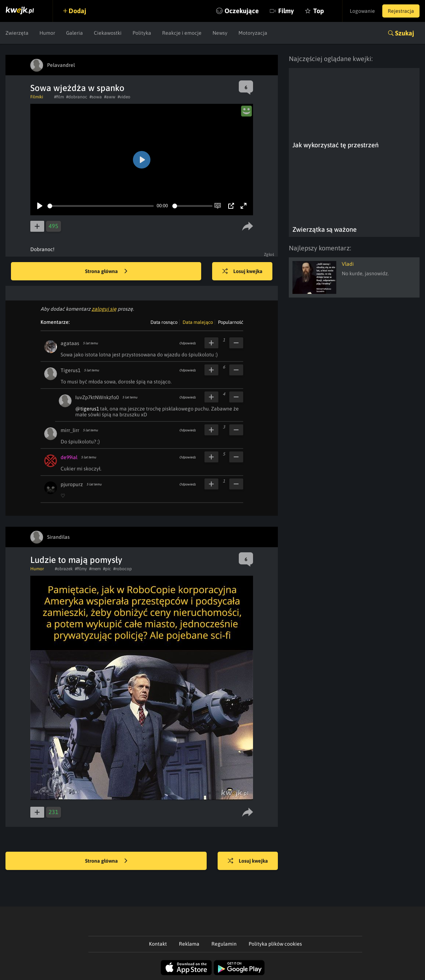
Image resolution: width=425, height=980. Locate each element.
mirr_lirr (70, 430)
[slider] (101, 206)
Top (319, 11)
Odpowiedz (187, 343)
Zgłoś (269, 254)
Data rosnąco (164, 322)
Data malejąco (198, 322)
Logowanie (362, 11)
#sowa (96, 97)
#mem (95, 569)
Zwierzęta (17, 33)
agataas (70, 343)
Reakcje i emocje (182, 33)
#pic (107, 569)
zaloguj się (104, 309)
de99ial (69, 457)
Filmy (286, 11)
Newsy (220, 33)
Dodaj (77, 11)
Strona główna (106, 272)
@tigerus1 (87, 409)
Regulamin (224, 944)
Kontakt (158, 944)
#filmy (81, 569)
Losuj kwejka (242, 272)
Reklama (189, 944)
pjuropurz (72, 484)
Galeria (74, 33)
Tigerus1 (70, 370)
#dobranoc (77, 97)
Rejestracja (401, 11)
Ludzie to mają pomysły (76, 560)
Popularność (231, 322)
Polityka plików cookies (275, 944)
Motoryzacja (253, 33)
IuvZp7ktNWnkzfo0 (97, 397)
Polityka (142, 33)
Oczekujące (242, 11)
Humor (47, 33)
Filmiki (37, 97)
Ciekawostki (108, 33)
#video (124, 97)
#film (59, 97)
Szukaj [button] (405, 33)
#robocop (122, 569)
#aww (110, 97)
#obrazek (64, 569)
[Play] (40, 206)
